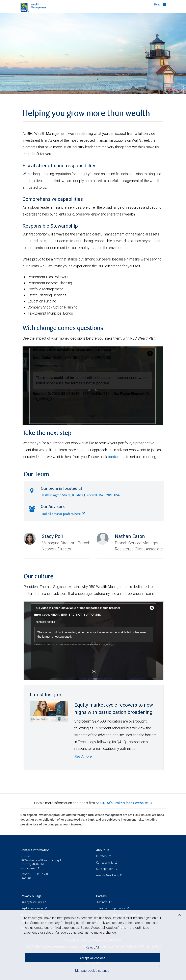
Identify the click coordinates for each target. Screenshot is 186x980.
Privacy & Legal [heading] (31, 896)
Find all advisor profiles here (63, 514)
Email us (26, 878)
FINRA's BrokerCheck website (124, 803)
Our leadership (105, 863)
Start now (102, 902)
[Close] (180, 915)
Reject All (92, 947)
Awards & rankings (108, 875)
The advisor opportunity (111, 908)
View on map (29, 868)
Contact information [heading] (35, 850)
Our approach (105, 869)
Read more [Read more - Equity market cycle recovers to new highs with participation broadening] (83, 756)
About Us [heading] (103, 850)
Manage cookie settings (92, 971)
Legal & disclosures (32, 908)
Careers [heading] (101, 896)
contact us (117, 457)
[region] (93, 945)
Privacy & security (32, 902)
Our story (102, 856)
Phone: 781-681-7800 (34, 874)
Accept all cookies (92, 958)
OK (93, 417)
